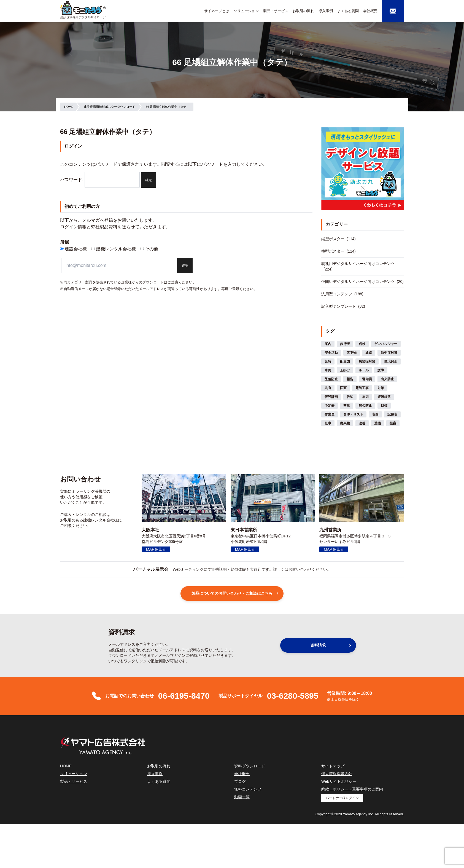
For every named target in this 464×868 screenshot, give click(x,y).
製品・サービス (276, 11)
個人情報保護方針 (337, 774)
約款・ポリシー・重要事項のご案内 (352, 789)
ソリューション (246, 11)
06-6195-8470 (184, 696)
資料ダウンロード (250, 766)
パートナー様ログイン (342, 798)
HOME (66, 766)
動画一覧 (242, 797)
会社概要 (370, 11)
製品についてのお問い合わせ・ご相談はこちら (232, 593)
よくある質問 (348, 11)
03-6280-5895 (293, 696)
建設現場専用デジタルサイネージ (83, 17)
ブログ (240, 781)
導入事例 (326, 11)
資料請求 (318, 645)
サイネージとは (217, 11)
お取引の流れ (303, 11)
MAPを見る (156, 549)
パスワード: (100, 180)
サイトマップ (333, 766)
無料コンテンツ (248, 789)
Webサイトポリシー (339, 781)
